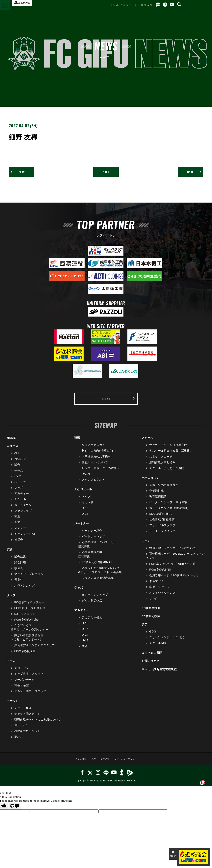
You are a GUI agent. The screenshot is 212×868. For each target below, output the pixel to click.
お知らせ (20, 462)
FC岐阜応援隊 (151, 620)
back (106, 173)
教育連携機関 (158, 500)
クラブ (11, 599)
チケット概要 (23, 712)
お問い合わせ (150, 665)
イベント (20, 480)
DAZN (86, 477)
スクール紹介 (158, 647)
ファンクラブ (23, 515)
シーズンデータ (25, 683)
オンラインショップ (95, 598)
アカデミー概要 (92, 621)
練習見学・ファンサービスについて (172, 552)
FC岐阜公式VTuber (27, 623)
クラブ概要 (76, 762)
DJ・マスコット (25, 618)
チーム (19, 474)
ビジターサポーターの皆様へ (101, 472)
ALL (17, 457)
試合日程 (20, 566)
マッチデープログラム (29, 577)
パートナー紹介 (92, 534)
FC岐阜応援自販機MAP (97, 566)
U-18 (85, 518)
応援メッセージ (159, 590)
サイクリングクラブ (162, 535)
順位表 (19, 572)
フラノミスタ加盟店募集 (98, 581)
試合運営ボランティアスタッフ (35, 649)
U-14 (85, 638)
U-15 (85, 512)
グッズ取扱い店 (92, 604)
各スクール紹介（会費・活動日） (171, 454)
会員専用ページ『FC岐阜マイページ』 (174, 579)
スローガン (22, 672)
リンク (154, 602)
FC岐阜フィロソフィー (29, 606)
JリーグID (21, 729)
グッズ (19, 491)
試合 (17, 468)
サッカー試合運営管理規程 (159, 673)
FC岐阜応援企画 (25, 655)
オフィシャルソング (162, 596)
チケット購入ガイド (27, 717)
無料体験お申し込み (162, 466)
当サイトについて (99, 762)
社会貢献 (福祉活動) (162, 523)
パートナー (22, 486)
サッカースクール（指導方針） (170, 449)
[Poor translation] (14, 810)
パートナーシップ (93, 540)
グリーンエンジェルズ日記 (167, 641)
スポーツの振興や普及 (164, 489)
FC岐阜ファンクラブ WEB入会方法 (172, 567)
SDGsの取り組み (160, 518)
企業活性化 (157, 494)
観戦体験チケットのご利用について (38, 723)
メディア (20, 532)
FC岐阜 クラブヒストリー (31, 612)
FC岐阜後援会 (151, 612)
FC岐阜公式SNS (160, 573)
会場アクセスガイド (95, 449)
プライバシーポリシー (129, 762)
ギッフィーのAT (25, 538)
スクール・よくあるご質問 (167, 472)
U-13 (85, 644)
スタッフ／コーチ (161, 460)
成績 (85, 650)
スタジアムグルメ (93, 483)
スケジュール (83, 493)
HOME (116, 5)
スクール (20, 503)
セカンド (88, 506)
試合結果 (20, 560)
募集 (17, 520)
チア (17, 526)
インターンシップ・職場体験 (168, 506)
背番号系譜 (22, 689)
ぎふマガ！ (157, 585)
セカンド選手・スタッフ (30, 695)
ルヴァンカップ (25, 589)
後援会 (19, 543)
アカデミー (22, 497)
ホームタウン (23, 509)
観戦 (77, 441)
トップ (86, 500)
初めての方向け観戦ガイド (99, 454)
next (192, 173)
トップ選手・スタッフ (29, 677)
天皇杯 (19, 583)
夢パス (19, 741)
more (118, 401)
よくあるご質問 (152, 657)
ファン (146, 545)
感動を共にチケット (27, 735)
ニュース (129, 5)
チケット (13, 704)
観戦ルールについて (95, 466)
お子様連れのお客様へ (96, 460)
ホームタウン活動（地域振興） (170, 512)
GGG (153, 635)
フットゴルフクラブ (162, 529)
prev (20, 173)
